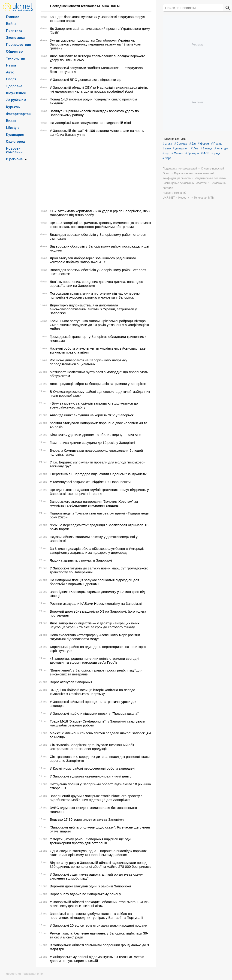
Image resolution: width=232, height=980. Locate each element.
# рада (216, 153)
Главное (13, 17)
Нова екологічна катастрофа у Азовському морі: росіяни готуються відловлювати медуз (95, 637)
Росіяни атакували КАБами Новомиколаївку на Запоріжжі (96, 603)
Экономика (15, 37)
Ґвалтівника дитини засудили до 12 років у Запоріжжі (92, 443)
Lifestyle (13, 127)
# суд (166, 153)
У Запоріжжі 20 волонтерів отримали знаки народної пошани (99, 925)
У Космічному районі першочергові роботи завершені (93, 768)
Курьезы (13, 107)
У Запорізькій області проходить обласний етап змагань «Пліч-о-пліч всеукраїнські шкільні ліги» (100, 904)
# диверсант (181, 148)
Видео (11, 121)
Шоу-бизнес (16, 93)
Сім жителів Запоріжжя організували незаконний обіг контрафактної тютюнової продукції (92, 747)
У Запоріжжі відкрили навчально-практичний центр (91, 776)
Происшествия (19, 44)
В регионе (14, 159)
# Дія (192, 144)
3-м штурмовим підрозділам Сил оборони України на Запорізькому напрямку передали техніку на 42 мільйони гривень (96, 44)
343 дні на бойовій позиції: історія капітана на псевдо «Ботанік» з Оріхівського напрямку (93, 692)
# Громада (192, 153)
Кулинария (15, 134)
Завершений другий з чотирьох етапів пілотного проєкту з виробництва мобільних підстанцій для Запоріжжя (96, 798)
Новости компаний (14, 150)
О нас (166, 173)
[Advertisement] (95, 173)
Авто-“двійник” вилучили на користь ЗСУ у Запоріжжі (92, 415)
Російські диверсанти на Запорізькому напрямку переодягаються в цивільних (89, 362)
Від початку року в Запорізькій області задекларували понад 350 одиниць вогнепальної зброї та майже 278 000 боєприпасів (101, 865)
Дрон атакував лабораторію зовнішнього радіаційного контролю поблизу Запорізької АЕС (93, 260)
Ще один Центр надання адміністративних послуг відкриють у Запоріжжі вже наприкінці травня (99, 492)
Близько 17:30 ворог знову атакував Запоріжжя (88, 819)
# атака (167, 144)
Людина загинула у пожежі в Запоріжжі (81, 560)
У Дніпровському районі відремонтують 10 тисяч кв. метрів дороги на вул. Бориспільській (97, 959)
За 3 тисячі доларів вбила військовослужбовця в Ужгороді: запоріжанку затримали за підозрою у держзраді (97, 550)
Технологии (16, 58)
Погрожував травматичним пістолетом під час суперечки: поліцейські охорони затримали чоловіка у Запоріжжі (96, 295)
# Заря (167, 158)
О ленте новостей (212, 169)
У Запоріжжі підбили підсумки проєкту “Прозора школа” (94, 713)
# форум (203, 144)
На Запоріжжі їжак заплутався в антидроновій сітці (90, 123)
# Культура (221, 148)
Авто (10, 72)
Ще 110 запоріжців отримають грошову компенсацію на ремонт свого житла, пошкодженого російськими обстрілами (101, 225)
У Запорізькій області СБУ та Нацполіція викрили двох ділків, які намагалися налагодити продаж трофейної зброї (99, 89)
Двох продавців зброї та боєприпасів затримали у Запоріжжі (98, 384)
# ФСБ (205, 153)
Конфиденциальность (177, 178)
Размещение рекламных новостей (185, 183)
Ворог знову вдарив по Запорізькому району (86, 894)
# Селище (181, 144)
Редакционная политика (210, 178)
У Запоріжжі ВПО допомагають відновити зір (86, 80)
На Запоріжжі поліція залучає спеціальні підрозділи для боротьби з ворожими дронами (95, 582)
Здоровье (14, 86)
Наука (11, 65)
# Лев (194, 148)
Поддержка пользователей (180, 169)
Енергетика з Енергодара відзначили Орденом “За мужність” (99, 474)
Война (11, 24)
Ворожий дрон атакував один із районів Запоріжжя (90, 886)
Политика (14, 30)
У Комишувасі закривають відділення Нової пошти (90, 482)
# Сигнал (177, 153)
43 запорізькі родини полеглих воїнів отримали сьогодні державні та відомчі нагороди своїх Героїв (95, 660)
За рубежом (16, 100)
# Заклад (206, 148)
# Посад (216, 144)
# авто (167, 148)
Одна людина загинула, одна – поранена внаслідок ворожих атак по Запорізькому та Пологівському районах (98, 853)
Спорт (11, 79)
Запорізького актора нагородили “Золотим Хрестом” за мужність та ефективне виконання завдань (94, 503)
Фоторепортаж (19, 114)
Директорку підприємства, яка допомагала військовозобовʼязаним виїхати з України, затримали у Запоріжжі (93, 309)
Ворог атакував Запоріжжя (71, 682)
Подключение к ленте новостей (194, 173)
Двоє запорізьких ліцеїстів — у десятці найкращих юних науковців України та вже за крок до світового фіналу (95, 625)
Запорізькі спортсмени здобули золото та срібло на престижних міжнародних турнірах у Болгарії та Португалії (97, 916)
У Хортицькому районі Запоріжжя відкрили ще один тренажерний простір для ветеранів (91, 841)
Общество (14, 51)
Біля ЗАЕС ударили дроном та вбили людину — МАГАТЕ (96, 435)
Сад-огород (16, 141)
